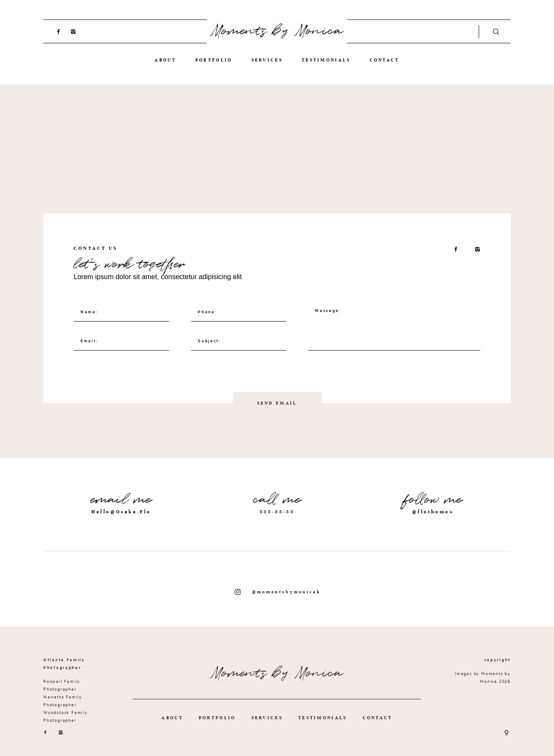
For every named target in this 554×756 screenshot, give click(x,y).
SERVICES (267, 60)
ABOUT (165, 60)
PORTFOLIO (214, 60)
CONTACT (385, 60)
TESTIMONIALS (326, 60)
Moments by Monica (277, 31)
